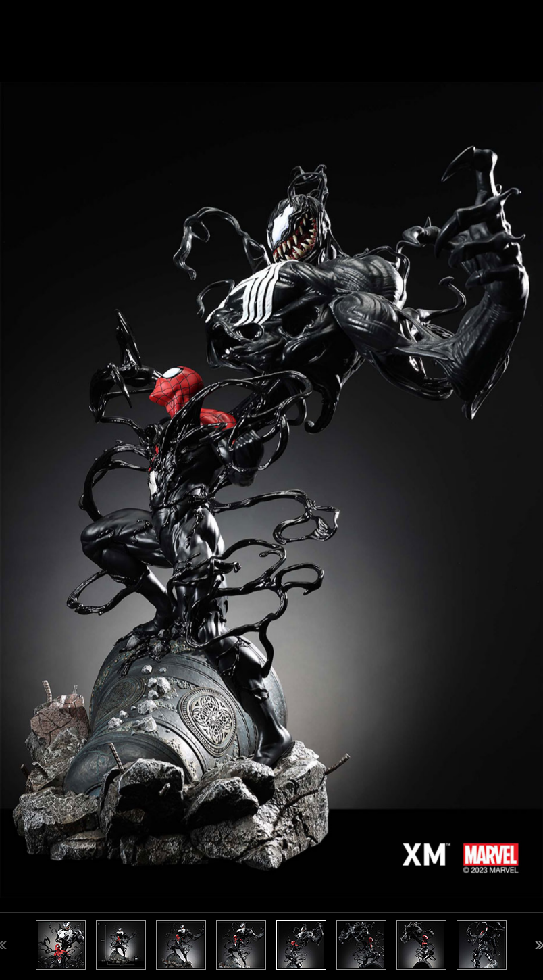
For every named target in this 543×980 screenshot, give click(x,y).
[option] (271, 490)
